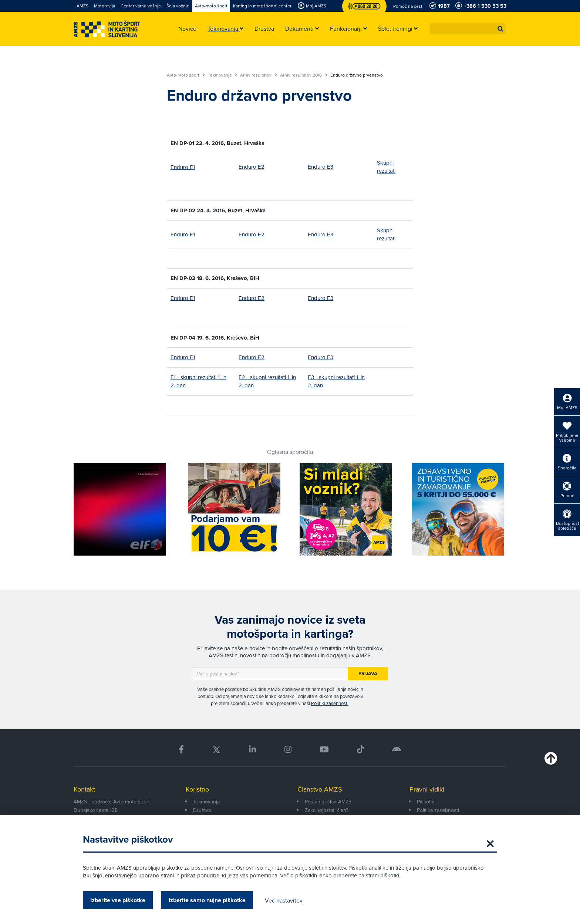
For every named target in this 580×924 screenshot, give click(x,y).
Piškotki (426, 802)
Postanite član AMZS (328, 802)
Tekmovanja (222, 75)
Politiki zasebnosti (330, 703)
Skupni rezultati (386, 167)
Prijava (368, 673)
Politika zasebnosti (438, 810)
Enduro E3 (321, 167)
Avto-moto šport (186, 75)
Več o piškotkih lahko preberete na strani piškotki (340, 875)
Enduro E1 (183, 234)
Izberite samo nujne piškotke (207, 900)
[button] (500, 29)
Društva (202, 810)
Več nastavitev (284, 900)
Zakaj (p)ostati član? (326, 810)
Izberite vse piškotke (118, 900)
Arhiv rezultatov (259, 75)
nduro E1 (184, 167)
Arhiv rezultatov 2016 (304, 75)
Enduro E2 (252, 167)
